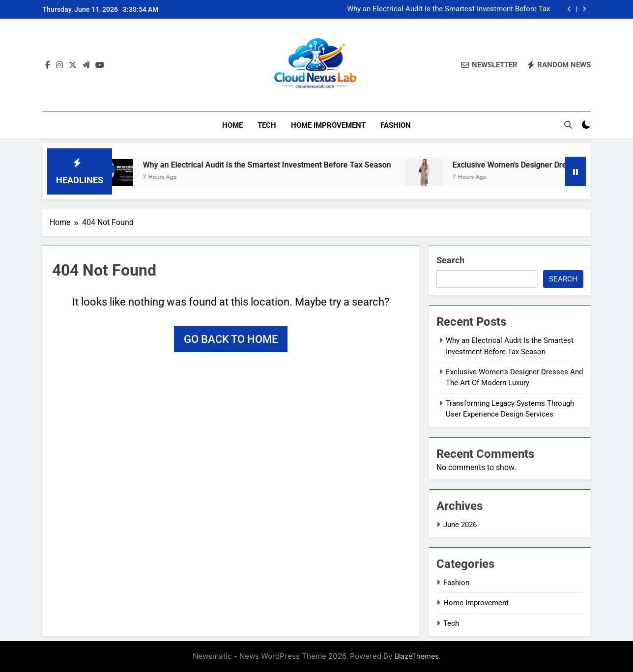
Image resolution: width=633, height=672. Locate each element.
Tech (267, 125)
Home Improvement (328, 125)
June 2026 (460, 525)
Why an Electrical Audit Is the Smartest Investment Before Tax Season (448, 9)
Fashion (396, 125)
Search (450, 260)
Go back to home (231, 339)
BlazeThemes (417, 656)
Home (232, 125)
